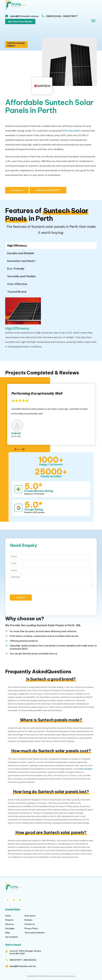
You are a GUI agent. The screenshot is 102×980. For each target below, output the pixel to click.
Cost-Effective (17, 284)
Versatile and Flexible (21, 276)
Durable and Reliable (21, 253)
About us (9, 924)
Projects (9, 920)
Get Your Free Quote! (20, 21)
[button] (17, 449)
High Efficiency (17, 246)
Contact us (17, 190)
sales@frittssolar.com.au (24, 16)
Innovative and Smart (21, 261)
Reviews (28, 920)
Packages (10, 928)
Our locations (11, 937)
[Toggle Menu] (93, 21)
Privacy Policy (31, 928)
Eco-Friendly (16, 269)
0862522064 (54, 16)
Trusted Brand (17, 292)
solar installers (86, 769)
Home (8, 916)
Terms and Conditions (35, 933)
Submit (21, 597)
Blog (7, 933)
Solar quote (30, 916)
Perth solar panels (71, 131)
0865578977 (70, 16)
